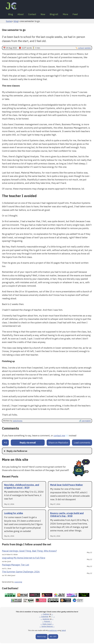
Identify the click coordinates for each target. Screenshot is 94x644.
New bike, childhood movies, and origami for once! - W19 (22, 487)
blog (16, 22)
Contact (35, 15)
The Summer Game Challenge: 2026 (21, 572)
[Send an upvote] (5, 443)
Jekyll (64, 631)
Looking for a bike (14, 514)
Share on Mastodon (58, 443)
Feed (82, 15)
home (9, 22)
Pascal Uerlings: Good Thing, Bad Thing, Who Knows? (29, 552)
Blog (11, 15)
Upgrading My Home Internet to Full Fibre (24, 558)
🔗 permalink (85, 421)
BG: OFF (53, 637)
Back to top (42, 637)
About (22, 15)
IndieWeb (45, 617)
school (81, 48)
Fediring (46, 615)
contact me (59, 436)
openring (18, 582)
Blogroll (59, 15)
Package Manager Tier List (16, 565)
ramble (88, 48)
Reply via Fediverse (17, 452)
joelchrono (18, 421)
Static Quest (47, 625)
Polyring (47, 622)
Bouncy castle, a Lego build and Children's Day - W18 (67, 515)
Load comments (82, 443)
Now (47, 15)
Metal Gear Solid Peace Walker (67, 485)
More (71, 15)
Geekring (46, 620)
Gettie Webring (47, 627)
